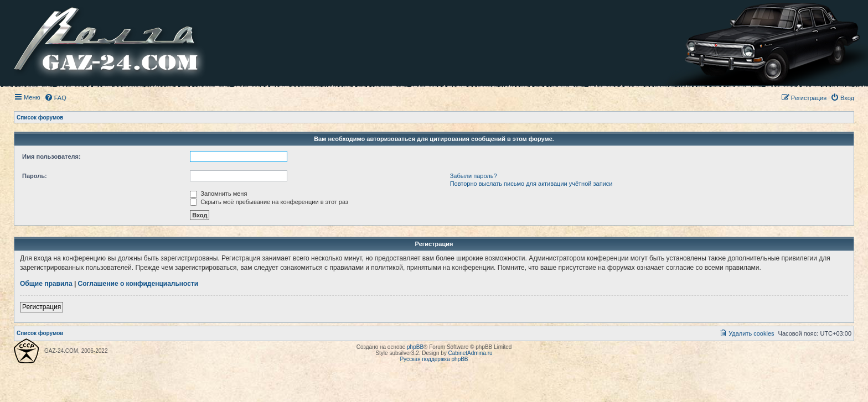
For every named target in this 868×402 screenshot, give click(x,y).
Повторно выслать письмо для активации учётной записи (531, 184)
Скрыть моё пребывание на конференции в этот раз (269, 202)
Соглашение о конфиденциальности (138, 284)
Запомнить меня (218, 194)
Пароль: (35, 176)
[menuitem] (55, 98)
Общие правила (46, 284)
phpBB (415, 347)
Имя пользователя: (51, 156)
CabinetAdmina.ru (471, 353)
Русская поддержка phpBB (434, 359)
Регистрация (42, 307)
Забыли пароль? (474, 176)
